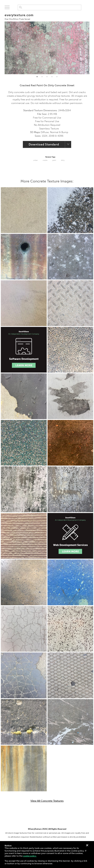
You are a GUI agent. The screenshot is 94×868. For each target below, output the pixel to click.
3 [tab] (47, 77)
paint (54, 160)
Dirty (63, 160)
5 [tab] (57, 77)
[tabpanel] (47, 42)
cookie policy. (30, 856)
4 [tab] (52, 77)
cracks (45, 160)
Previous (2, 42)
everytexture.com (19, 17)
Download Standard (44, 144)
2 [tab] (42, 77)
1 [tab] (37, 77)
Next (92, 42)
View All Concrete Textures (47, 801)
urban (35, 160)
